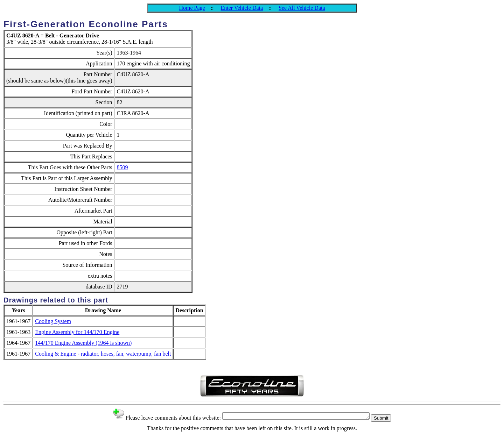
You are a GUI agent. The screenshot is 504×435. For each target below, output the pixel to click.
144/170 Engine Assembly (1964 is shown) (83, 343)
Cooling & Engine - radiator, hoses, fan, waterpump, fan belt (103, 354)
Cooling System (53, 321)
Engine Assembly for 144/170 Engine (77, 332)
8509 (122, 167)
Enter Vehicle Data (242, 8)
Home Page (192, 8)
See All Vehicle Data (302, 8)
